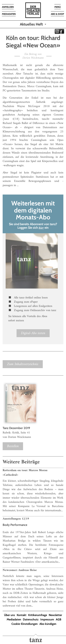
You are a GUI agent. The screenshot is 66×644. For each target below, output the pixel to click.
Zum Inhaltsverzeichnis (23, 364)
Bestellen (13, 446)
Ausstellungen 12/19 (16, 519)
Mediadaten (14, 619)
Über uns (10, 615)
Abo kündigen (48, 624)
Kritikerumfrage (38, 615)
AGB (59, 619)
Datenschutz (31, 619)
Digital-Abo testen (33, 333)
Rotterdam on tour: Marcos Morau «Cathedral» (25, 473)
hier (41, 228)
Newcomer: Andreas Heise (20, 570)
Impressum (47, 619)
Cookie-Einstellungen (25, 624)
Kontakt (22, 615)
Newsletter (55, 615)
